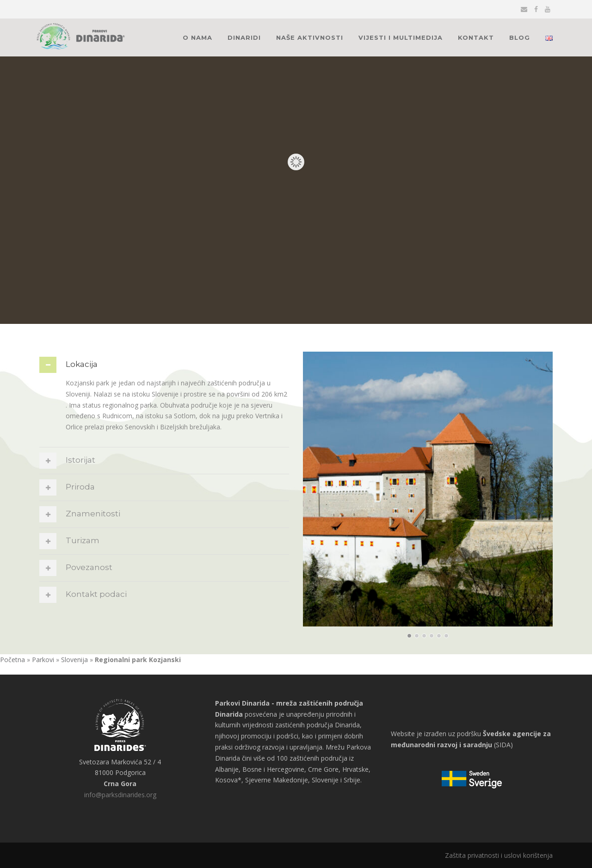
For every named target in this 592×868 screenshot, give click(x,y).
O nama (197, 37)
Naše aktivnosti (310, 37)
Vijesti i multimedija (401, 37)
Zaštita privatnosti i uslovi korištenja (499, 855)
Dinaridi (244, 37)
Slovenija (74, 660)
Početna (12, 660)
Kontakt (476, 37)
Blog (520, 37)
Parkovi (43, 660)
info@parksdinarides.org (120, 795)
